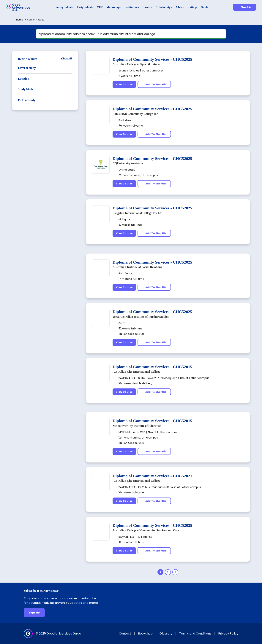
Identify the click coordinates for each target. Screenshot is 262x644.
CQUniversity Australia (128, 163)
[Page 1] (160, 572)
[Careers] (147, 7)
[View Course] (124, 84)
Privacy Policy (228, 633)
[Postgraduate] (85, 7)
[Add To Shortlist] (154, 84)
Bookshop (145, 633)
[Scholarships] (164, 7)
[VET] (100, 7)
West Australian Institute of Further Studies (141, 317)
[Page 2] (168, 572)
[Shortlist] (244, 7)
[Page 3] (175, 572)
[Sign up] (34, 613)
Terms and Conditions (195, 633)
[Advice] (180, 7)
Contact (125, 633)
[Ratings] (192, 7)
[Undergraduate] (64, 7)
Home (20, 20)
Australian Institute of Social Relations (137, 267)
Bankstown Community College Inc (135, 114)
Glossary (166, 633)
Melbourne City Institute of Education (137, 426)
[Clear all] (67, 59)
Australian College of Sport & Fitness (136, 64)
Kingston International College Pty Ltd (138, 213)
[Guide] (205, 7)
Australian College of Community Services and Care (146, 530)
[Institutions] (132, 7)
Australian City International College (136, 372)
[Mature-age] (114, 7)
